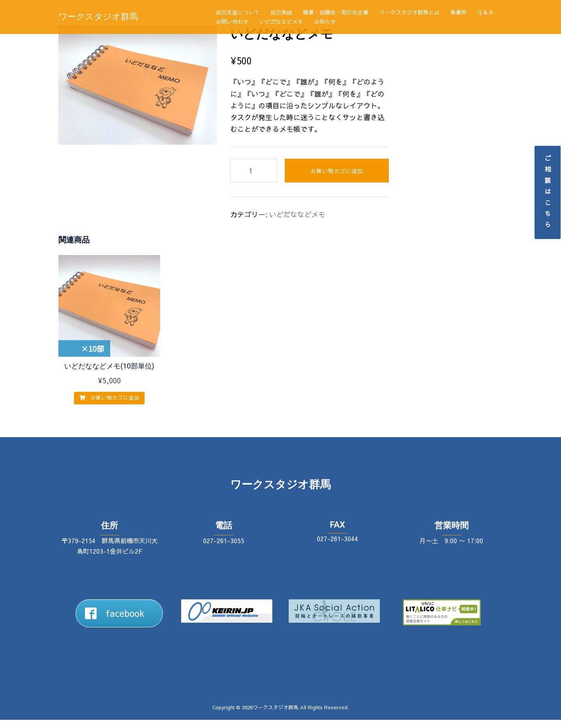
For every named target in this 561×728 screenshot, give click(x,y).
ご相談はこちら (548, 192)
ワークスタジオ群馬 (98, 17)
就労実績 (281, 12)
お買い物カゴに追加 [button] (109, 406)
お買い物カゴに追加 (337, 179)
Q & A (485, 12)
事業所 (459, 12)
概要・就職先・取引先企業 (336, 12)
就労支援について (238, 12)
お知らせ (325, 21)
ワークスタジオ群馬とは (409, 12)
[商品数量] (254, 179)
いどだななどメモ (281, 21)
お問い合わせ (232, 21)
